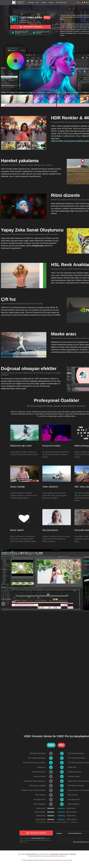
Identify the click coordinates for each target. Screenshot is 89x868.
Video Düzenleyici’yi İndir (38, 838)
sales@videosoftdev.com (75, 833)
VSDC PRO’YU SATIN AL (30, 27)
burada (69, 822)
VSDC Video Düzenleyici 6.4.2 (81, 842)
